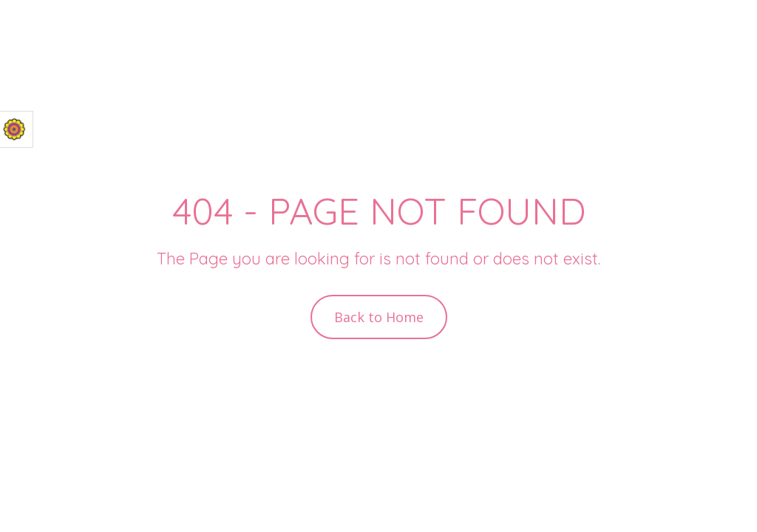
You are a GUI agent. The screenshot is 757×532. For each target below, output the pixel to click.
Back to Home (379, 317)
